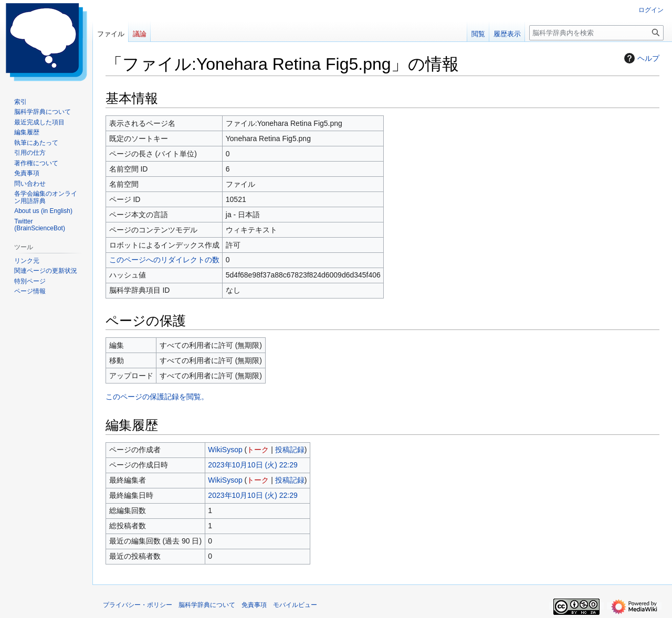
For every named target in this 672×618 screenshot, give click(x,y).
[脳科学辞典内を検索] (596, 33)
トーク (258, 450)
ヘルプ (640, 58)
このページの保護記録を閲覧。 (157, 397)
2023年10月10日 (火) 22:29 (253, 465)
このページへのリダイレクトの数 (164, 260)
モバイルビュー (295, 605)
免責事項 (254, 605)
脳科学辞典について (207, 605)
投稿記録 (290, 450)
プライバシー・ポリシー (138, 605)
